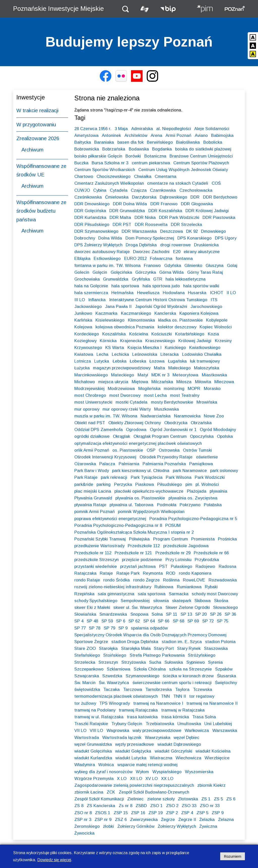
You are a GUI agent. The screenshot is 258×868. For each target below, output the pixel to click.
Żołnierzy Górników (136, 826)
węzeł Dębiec (186, 738)
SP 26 (216, 614)
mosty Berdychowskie (172, 402)
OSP (151, 450)
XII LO (136, 779)
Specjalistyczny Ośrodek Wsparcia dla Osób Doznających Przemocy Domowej (150, 635)
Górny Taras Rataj (205, 272)
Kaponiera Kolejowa (199, 313)
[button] (125, 9)
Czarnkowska (163, 190)
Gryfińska (141, 279)
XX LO (167, 779)
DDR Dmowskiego (92, 204)
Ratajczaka (85, 573)
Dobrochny (85, 238)
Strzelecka (85, 662)
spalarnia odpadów (149, 628)
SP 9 (123, 628)
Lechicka (120, 354)
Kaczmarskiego (136, 313)
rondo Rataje (87, 580)
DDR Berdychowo (220, 197)
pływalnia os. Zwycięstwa (193, 498)
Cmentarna (166, 176)
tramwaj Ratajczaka (138, 710)
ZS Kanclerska (101, 806)
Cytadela (119, 190)
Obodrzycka (176, 423)
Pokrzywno (190, 505)
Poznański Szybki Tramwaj (100, 539)
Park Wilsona (179, 477)
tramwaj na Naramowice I (158, 703)
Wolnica (106, 765)
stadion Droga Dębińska (135, 642)
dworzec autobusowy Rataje (102, 252)
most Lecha (155, 395)
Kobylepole (217, 320)
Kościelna (139, 334)
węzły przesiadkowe (135, 744)
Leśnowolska (145, 354)
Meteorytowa (185, 375)
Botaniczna (155, 156)
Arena (156, 135)
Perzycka (123, 484)
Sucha (155, 662)
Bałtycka (83, 142)
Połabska (213, 505)
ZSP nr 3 (83, 820)
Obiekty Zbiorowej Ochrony (135, 423)
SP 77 (80, 628)
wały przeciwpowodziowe (157, 731)
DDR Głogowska (197, 204)
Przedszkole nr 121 (133, 553)
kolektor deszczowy (177, 327)
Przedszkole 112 (144, 546)
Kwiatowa (84, 354)
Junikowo (83, 313)
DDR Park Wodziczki (179, 218)
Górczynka (146, 272)
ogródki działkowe (92, 436)
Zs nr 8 (125, 806)
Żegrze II (187, 820)
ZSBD (141, 806)
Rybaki (211, 587)
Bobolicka (213, 142)
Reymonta (153, 573)
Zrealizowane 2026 (38, 138)
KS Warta (115, 348)
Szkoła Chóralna (150, 669)
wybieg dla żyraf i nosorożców (103, 772)
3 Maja (121, 129)
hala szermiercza (91, 293)
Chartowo (84, 176)
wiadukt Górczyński (173, 751)
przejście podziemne (142, 560)
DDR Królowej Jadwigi (207, 211)
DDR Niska (145, 218)
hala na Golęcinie (91, 286)
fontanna (184, 259)
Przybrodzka (207, 560)
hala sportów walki (201, 286)
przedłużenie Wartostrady (99, 546)
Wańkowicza (197, 731)
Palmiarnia (129, 464)
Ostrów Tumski (197, 450)
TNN (165, 696)
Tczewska (203, 689)
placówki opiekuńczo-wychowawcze (149, 491)
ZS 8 (79, 806)
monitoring (174, 389)
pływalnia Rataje (90, 505)
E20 (177, 252)
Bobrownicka (87, 149)
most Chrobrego (90, 395)
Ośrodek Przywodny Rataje (166, 457)
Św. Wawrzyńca (114, 683)
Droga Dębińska (141, 245)
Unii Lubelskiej (218, 724)
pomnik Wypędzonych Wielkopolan (151, 512)
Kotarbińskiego (190, 334)
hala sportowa (125, 286)
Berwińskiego (160, 142)
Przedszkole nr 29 (173, 553)
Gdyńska (173, 266)
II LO (231, 293)
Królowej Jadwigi (195, 341)
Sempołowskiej (135, 601)
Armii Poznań (178, 135)
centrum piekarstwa (151, 163)
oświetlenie (207, 457)
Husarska (197, 293)
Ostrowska (169, 450)
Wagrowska (118, 731)
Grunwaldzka (116, 279)
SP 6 (121, 621)
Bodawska (139, 149)
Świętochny (226, 683)
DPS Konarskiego (195, 238)
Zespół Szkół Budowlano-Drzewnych (154, 792)
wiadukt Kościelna (213, 751)
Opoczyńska (202, 436)
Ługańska (177, 361)
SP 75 (223, 621)
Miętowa (140, 382)
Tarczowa (133, 689)
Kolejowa (83, 327)
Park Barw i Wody (92, 471)
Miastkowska (214, 375)
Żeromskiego (87, 826)
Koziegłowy (85, 341)
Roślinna (171, 580)
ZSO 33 (189, 806)
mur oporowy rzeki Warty (127, 409)
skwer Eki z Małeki (92, 607)
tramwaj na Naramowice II (212, 703)
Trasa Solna (204, 717)
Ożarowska (85, 464)
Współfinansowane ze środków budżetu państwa (41, 211)
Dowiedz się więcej (54, 860)
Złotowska (188, 799)
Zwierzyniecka (144, 820)
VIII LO (96, 731)
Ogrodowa (136, 430)
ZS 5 (218, 799)
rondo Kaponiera (195, 573)
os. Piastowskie (128, 450)
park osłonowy (224, 471)
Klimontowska (141, 320)
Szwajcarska (87, 676)
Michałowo (85, 382)
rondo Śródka (117, 580)
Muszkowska (167, 409)
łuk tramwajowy (205, 361)
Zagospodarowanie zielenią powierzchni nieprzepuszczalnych (134, 785)
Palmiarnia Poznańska (164, 464)
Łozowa (157, 361)
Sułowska (174, 662)
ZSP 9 (218, 813)
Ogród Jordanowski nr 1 (173, 430)
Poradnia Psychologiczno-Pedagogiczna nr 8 (118, 525)
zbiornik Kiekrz (211, 785)
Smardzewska (113, 614)
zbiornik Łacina (89, 792)
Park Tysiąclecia (147, 477)
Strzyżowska (134, 662)
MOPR (194, 389)
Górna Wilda (171, 272)
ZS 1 (206, 799)
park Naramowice (190, 471)
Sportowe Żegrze (91, 642)
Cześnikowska (88, 197)
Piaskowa (145, 484)
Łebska (120, 361)
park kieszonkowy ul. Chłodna (141, 471)
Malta (159, 368)
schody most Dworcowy (215, 594)
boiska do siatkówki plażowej (203, 149)
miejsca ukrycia (113, 382)
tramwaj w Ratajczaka (183, 710)
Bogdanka (162, 149)
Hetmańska (122, 293)
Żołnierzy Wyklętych (177, 826)
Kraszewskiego (160, 341)
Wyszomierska (199, 772)
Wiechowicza (188, 758)
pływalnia (218, 491)
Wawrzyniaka (158, 738)
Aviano (201, 135)
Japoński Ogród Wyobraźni (161, 307)
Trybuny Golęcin (127, 724)
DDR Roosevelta (151, 225)
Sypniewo (196, 662)
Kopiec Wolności (216, 327)
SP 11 (172, 614)
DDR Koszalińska (165, 211)
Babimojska (222, 135)
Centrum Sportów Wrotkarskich (105, 170)
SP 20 (201, 614)
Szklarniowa (119, 669)
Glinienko (193, 266)
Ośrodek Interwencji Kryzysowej (105, 457)
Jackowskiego (88, 307)
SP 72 (208, 621)
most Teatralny (185, 395)
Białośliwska (188, 142)
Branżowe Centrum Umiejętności (201, 156)
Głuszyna (215, 266)
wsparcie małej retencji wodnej (148, 765)
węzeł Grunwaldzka (93, 744)
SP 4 (79, 621)
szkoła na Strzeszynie (190, 669)
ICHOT (217, 293)
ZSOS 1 (103, 813)
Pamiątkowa (201, 464)
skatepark (182, 601)
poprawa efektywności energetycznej (110, 519)
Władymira (85, 765)
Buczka (81, 163)
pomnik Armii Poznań (94, 512)
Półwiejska (139, 539)
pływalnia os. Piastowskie (140, 498)
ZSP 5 (202, 813)
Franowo (152, 266)
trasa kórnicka (175, 717)
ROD (171, 573)
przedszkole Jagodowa (186, 546)
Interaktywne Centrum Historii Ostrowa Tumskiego (158, 300)
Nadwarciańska (156, 416)
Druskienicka (206, 245)
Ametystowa (86, 135)
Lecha (102, 354)
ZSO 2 (172, 806)
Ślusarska (227, 676)
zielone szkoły (161, 799)
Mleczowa (224, 382)
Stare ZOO (85, 648)
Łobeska (138, 361)
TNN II (180, 696)
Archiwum (32, 150)
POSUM (173, 525)
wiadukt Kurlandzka (93, 758)
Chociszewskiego (114, 176)
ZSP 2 (172, 813)
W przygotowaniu (36, 125)
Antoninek (111, 135)
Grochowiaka (87, 279)
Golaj (232, 266)
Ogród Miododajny (218, 430)
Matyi (143, 375)
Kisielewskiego (110, 320)
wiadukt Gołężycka (133, 751)
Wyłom (142, 772)
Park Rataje (86, 477)
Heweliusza (148, 293)
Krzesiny (223, 341)
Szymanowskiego (143, 676)
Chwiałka (143, 176)
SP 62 (134, 621)
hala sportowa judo (161, 286)
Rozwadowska (223, 580)
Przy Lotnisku (179, 560)
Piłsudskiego (170, 484)
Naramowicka (187, 416)
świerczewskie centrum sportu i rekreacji (172, 683)
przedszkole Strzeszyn (96, 560)
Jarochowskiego (206, 307)
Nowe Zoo (214, 416)
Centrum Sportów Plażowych (201, 163)
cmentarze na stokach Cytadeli (178, 183)
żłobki (108, 826)
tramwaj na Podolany (95, 710)
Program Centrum (171, 539)
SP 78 (95, 628)
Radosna (228, 566)
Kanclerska (165, 313)
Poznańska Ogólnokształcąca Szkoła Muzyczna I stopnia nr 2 (134, 532)
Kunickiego (175, 348)
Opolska (225, 436)
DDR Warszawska (139, 231)
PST (163, 566)
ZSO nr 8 (83, 813)
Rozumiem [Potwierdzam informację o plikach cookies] (233, 856)
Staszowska (216, 648)
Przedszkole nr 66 (211, 553)
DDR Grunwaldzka (127, 211)
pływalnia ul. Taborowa (132, 505)
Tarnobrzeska (159, 689)
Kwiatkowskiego (205, 348)
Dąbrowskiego (173, 197)
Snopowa (139, 614)
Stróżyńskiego (202, 655)
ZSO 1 (156, 806)
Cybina (100, 190)
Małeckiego (180, 368)
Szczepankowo (89, 669)
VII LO (80, 731)
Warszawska (225, 731)
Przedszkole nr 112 (93, 553)
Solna (157, 614)
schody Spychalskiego (96, 601)
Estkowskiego (107, 259)
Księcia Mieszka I (144, 348)
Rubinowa (164, 587)
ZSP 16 (138, 813)
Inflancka (97, 300)
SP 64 (149, 621)
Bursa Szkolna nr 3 (110, 163)
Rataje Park (128, 573)
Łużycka (82, 368)
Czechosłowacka (196, 190)
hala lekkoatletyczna (186, 279)
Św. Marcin (85, 683)
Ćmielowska (117, 197)
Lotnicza (83, 361)
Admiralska (142, 129)
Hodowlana (174, 293)
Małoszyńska (207, 368)
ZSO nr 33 (210, 806)
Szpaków (224, 669)
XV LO (152, 779)
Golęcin (100, 272)
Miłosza (184, 382)
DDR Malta (120, 218)
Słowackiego (225, 607)
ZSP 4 (187, 813)
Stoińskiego (115, 655)
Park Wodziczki (210, 477)
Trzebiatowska (160, 724)
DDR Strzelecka (186, 225)
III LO (80, 300)
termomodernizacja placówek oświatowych (116, 696)
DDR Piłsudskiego (92, 225)
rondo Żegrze (147, 580)
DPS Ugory (226, 238)
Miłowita (203, 382)
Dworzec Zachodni (151, 252)
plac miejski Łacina (93, 491)
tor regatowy (202, 696)
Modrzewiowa (121, 389)
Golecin (82, 272)
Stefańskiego (87, 655)
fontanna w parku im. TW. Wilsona (107, 266)
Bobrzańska (114, 149)
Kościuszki (162, 334)
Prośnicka (227, 539)
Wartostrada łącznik (122, 738)
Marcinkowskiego (91, 375)
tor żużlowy (85, 703)
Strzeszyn (108, 662)
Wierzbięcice (217, 758)
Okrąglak (121, 436)
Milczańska (162, 382)
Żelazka (207, 820)
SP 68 (179, 621)
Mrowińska (207, 402)
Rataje (106, 573)
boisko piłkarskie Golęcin (98, 156)
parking (104, 484)
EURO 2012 (135, 259)
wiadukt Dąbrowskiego (179, 744)
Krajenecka (131, 341)
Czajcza (139, 190)
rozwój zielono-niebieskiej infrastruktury (113, 587)
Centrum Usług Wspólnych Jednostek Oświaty (183, 170)
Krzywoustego (88, 348)
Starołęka (108, 648)
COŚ (216, 183)
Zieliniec (135, 799)
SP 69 (193, 621)
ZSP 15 (121, 813)
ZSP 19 (155, 813)
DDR (195, 197)
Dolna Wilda (110, 238)
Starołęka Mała (136, 648)
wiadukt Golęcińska (93, 751)
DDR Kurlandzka (90, 218)
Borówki (133, 156)
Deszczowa (172, 231)
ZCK (111, 792)
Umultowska (189, 724)
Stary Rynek (189, 648)
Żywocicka (84, 833)
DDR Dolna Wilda (130, 204)
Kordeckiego (87, 334)
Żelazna (226, 820)
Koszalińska (114, 334)
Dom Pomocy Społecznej (150, 238)
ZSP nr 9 (103, 820)
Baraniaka (104, 142)
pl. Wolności (207, 484)
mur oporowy (87, 409)
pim (189, 484)
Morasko (212, 389)
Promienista (203, 539)
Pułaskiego (182, 566)
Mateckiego (123, 375)
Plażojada (197, 491)
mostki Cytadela (132, 402)
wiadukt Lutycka (131, 758)
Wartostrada (87, 738)
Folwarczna (161, 259)
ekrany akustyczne (202, 252)
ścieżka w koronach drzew (188, 676)
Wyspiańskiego (167, 772)
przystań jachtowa (138, 566)
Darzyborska (144, 197)
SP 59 (107, 621)
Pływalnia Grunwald (93, 498)
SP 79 (109, 628)
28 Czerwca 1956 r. (93, 129)
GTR (158, 279)
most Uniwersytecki (93, 402)
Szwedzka (112, 676)
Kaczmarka (106, 313)
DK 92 (192, 231)
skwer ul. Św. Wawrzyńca (138, 607)
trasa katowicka (142, 717)
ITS (214, 300)
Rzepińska (84, 594)
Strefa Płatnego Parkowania (157, 655)
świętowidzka (87, 689)
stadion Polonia (220, 642)
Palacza (107, 464)
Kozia (213, 334)
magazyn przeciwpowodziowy (122, 368)
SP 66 (164, 621)
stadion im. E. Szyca (182, 642)
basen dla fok (131, 142)
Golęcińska (121, 272)
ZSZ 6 (121, 820)
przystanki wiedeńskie (96, 566)
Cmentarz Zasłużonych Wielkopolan (109, 183)
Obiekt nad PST (90, 423)
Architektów (136, 135)
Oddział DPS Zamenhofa (99, 430)
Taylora (182, 689)
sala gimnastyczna (116, 594)
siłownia (161, 601)
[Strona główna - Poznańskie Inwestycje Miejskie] (205, 9)
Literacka (170, 354)
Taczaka (111, 689)
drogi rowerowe (175, 245)
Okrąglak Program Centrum (160, 436)
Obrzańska (201, 423)
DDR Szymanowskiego (96, 231)
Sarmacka (179, 594)
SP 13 (186, 614)
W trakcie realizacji (37, 110)
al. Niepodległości (174, 129)
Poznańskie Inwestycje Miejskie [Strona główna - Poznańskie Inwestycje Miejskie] (58, 9)
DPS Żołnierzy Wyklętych (98, 245)
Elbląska (82, 259)
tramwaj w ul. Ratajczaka (99, 717)
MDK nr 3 (160, 375)
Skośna (221, 601)
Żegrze (168, 820)
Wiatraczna (161, 758)
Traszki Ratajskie (91, 724)
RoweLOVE (194, 580)
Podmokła (167, 505)
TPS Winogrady (115, 703)
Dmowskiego (214, 231)
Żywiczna (208, 826)
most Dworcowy (125, 395)
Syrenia (215, 662)
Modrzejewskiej (89, 389)
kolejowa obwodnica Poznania (125, 327)
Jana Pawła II (118, 307)
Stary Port (164, 648)
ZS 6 (231, 799)
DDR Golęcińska (90, 211)
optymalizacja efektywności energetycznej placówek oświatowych (138, 443)
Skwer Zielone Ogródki (188, 607)
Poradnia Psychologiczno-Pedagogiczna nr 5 (193, 519)
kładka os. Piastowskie (181, 320)
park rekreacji (114, 477)
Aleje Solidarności (212, 129)
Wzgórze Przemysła (94, 779)
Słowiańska (85, 614)
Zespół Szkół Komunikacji (99, 799)
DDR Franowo (164, 204)
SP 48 (92, 621)
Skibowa (203, 601)
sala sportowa (152, 594)
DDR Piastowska (219, 218)
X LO (122, 779)
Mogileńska (149, 389)
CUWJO (82, 190)
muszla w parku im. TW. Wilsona (106, 416)
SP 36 (230, 614)
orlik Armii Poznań (92, 450)
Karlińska (83, 320)
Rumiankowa (189, 587)
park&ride (84, 484)
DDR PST (122, 225)
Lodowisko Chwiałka (202, 354)
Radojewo (205, 566)
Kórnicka (108, 341)
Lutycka (102, 361)
